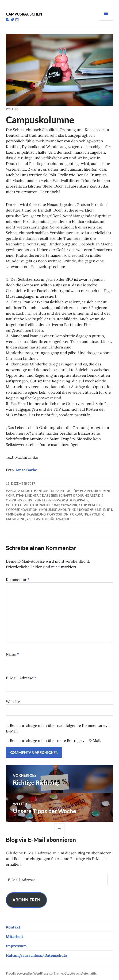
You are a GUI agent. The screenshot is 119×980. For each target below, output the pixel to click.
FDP (84, 505)
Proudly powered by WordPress (27, 973)
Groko (96, 505)
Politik (12, 109)
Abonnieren (26, 900)
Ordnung (80, 514)
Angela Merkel (20, 491)
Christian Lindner (23, 496)
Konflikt (68, 510)
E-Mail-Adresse (21, 678)
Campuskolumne (96, 491)
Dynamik (70, 505)
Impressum (16, 946)
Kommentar (18, 580)
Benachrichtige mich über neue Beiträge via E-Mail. (56, 740)
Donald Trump (47, 505)
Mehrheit (105, 510)
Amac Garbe (26, 470)
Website (13, 702)
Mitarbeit (15, 936)
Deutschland (20, 505)
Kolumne (49, 510)
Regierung (17, 519)
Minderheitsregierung (27, 514)
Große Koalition (23, 510)
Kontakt (13, 927)
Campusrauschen (24, 14)
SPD (32, 519)
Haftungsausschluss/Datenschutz (36, 955)
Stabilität (46, 519)
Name (12, 654)
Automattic (89, 973)
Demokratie (78, 500)
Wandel (65, 519)
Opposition (59, 514)
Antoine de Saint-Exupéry (58, 491)
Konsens (86, 510)
